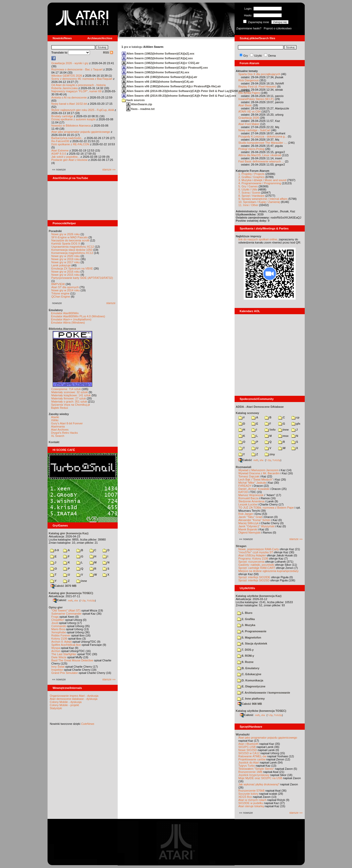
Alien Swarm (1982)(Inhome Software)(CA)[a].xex (157, 58)
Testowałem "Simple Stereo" (256, 769)
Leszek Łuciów (248, 504)
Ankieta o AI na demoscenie (69, 97)
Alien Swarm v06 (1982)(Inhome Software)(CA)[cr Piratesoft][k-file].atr (171, 86)
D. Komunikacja (250, 680)
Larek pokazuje (61, 265)
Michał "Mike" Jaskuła (252, 483)
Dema (272, 56)
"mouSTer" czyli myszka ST (256, 552)
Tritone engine (61, 293)
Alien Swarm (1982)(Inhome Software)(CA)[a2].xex (158, 54)
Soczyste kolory (248, 794)
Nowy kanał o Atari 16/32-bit (69, 104)
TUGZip (91, 600)
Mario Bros (58, 629)
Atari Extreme (60, 150)
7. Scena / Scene (249, 193)
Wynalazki (243, 734)
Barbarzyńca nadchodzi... (68, 138)
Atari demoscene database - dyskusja (74, 699)
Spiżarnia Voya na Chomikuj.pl (71, 405)
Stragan (241, 546)
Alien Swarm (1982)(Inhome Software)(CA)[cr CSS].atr (161, 63)
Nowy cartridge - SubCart (255, 130)
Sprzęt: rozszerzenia (251, 562)
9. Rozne (245, 662)
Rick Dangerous (249, 80)
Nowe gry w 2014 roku (66, 290)
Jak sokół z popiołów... (66, 157)
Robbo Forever (61, 635)
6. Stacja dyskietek (252, 643)
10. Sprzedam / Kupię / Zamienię (259, 202)
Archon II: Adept (62, 642)
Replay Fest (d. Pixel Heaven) (257, 87)
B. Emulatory (248, 668)
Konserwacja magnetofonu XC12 (72, 253)
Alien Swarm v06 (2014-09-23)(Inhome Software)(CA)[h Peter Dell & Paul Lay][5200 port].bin (186, 91)
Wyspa (56, 648)
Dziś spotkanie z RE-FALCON (70, 144)
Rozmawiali (244, 467)
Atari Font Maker (249, 124)
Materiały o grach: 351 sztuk (69, 402)
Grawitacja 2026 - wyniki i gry (70, 63)
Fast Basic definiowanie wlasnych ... (261, 161)
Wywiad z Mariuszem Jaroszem (259, 470)
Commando (59, 626)
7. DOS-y (245, 650)
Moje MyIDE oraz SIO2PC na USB (260, 778)
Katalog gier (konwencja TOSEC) (71, 593)
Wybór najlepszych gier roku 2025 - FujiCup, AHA (83, 110)
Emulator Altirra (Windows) (68, 323)
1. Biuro (245, 613)
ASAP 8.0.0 (59, 154)
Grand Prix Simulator (65, 673)
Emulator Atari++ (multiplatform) (71, 319)
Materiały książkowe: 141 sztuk (71, 395)
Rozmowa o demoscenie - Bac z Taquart (77, 69)
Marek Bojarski (248, 529)
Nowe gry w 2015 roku (66, 275)
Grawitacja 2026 (249, 118)
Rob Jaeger (246, 514)
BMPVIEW (58, 284)
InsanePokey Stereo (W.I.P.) (256, 99)
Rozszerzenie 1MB (250, 772)
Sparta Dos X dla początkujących (259, 74)
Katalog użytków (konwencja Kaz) (259, 596)
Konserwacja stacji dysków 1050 (72, 250)
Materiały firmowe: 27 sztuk (69, 398)
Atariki (55, 417)
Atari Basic (245, 105)
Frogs (55, 617)
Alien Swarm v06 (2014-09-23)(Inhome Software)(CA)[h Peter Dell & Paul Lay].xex (179, 96)
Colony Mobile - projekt (65, 705)
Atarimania (58, 426)
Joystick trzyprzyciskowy (254, 775)
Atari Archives (60, 430)
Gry (246, 56)
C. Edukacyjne (249, 674)
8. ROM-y (246, 656)
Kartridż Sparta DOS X (66, 244)
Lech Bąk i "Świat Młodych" (256, 479)
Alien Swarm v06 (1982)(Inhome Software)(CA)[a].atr (160, 77)
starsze (111, 303)
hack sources (133, 100)
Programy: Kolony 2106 (253, 558)
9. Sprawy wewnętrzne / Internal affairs (263, 199)
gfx (296, 424)
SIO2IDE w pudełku (251, 803)
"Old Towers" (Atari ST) (66, 610)
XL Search (58, 436)
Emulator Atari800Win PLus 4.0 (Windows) (78, 316)
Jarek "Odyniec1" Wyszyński (257, 526)
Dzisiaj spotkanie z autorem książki (74, 119)
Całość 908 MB (250, 704)
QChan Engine (61, 297)
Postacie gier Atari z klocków (69, 160)
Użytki (258, 56)
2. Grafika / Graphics (252, 177)
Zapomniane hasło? (249, 28)
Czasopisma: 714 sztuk (66, 389)
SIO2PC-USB (247, 747)
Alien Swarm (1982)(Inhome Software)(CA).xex (156, 72)
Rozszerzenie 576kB (252, 791)
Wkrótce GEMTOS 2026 (67, 76)
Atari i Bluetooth (249, 744)
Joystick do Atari (249, 762)
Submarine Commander (67, 614)
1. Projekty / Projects (252, 174)
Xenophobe (59, 632)
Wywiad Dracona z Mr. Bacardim (259, 473)
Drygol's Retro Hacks (65, 433)
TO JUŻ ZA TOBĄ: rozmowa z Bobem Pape (266, 508)
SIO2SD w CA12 (249, 753)
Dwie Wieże (59, 657)
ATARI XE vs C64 (250, 111)
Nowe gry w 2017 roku (66, 262)
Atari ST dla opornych (65, 287)
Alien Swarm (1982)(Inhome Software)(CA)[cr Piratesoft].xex (165, 68)
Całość (60, 600)
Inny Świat (58, 667)
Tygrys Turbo (247, 766)
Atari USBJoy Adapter (252, 555)
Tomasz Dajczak (249, 476)
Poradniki (55, 231)
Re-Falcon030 (60, 141)
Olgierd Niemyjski (250, 532)
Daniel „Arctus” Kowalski (254, 489)
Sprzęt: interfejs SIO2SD (254, 580)
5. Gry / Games (248, 186)
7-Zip (83, 600)
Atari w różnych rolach (253, 800)
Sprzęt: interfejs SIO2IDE (254, 577)
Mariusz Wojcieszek (251, 495)
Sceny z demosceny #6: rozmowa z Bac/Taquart (82, 79)
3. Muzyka (246, 625)
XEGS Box (245, 797)
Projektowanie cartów (252, 759)
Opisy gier (56, 607)
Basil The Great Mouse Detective (72, 660)
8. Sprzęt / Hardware (252, 196)
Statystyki (56, 708)
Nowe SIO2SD (248, 750)
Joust (55, 623)
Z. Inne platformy (251, 699)
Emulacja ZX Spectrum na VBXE (72, 268)
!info (270, 430)
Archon (56, 651)
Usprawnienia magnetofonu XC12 (73, 247)
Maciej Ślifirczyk (249, 523)
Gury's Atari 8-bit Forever (67, 423)
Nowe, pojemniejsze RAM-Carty (259, 549)
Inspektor (57, 670)
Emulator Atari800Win (65, 313)
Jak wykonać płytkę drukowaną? (259, 784)
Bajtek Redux (60, 408)
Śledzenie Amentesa (251, 501)
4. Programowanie (252, 631)
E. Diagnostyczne (251, 686)
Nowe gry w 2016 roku (66, 272)
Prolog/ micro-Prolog (251, 149)
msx (283, 436)
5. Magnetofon (249, 637)
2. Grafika (246, 619)
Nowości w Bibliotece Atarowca (71, 126)
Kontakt (54, 442)
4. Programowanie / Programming (260, 183)
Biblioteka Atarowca (62, 329)
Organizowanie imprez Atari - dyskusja (74, 696)
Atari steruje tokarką (251, 806)
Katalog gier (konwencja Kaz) (69, 533)
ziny (270, 454)
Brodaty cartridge (62, 116)
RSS (108, 52)
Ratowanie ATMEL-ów (253, 756)
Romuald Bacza (249, 498)
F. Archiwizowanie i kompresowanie (264, 693)
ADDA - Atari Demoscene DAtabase (260, 407)
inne (82, 581)
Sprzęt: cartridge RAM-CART (257, 568)
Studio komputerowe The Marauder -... (263, 143)
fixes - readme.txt (141, 109)
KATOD (243, 492)
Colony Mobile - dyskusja (66, 702)
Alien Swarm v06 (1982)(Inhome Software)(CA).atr (158, 82)
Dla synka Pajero (249, 93)
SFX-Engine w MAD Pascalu (70, 237)
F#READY (245, 486)
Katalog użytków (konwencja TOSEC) (261, 711)
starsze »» (109, 169)
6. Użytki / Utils (248, 189)
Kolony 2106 (59, 639)
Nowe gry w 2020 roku (66, 256)
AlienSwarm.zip (139, 104)
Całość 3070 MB (64, 586)
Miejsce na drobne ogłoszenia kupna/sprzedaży (269, 571)
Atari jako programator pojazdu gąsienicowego (81, 132)
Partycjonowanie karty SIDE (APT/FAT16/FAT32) (82, 278)
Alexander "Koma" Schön (254, 520)
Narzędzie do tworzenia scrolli (70, 240)
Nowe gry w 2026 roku (66, 234)
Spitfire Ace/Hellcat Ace (66, 645)
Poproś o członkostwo (278, 28)
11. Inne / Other (248, 205)
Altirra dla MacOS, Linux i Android (260, 155)
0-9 (55, 550)
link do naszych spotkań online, (258, 239)
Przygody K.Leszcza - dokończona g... (263, 136)
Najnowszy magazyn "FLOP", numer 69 (77, 91)
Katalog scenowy (248, 413)
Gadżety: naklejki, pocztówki (256, 565)
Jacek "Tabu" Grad (250, 517)
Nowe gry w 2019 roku (66, 259)
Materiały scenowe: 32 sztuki (70, 392)
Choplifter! (58, 620)
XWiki (55, 420)
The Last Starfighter (64, 654)
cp (295, 417)
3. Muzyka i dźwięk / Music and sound (263, 180)
